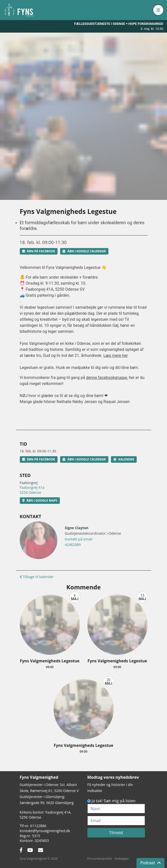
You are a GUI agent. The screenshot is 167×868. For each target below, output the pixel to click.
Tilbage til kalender (37, 577)
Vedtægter (122, 859)
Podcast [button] (150, 863)
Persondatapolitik (100, 859)
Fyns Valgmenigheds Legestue (50, 661)
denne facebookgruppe (107, 378)
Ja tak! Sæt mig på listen (114, 801)
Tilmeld (116, 833)
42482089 (73, 545)
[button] (158, 10)
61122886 (38, 826)
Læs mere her (116, 356)
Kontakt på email (79, 539)
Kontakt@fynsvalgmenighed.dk (45, 831)
